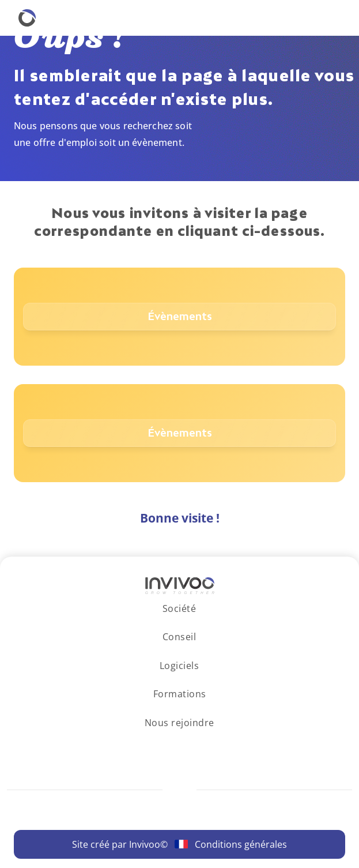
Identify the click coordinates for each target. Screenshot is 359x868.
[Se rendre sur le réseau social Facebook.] (190, 745)
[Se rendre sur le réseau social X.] (212, 745)
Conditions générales (241, 844)
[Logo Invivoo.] (180, 586)
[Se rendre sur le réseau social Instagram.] (169, 745)
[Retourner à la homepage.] (27, 18)
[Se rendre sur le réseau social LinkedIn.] (148, 745)
